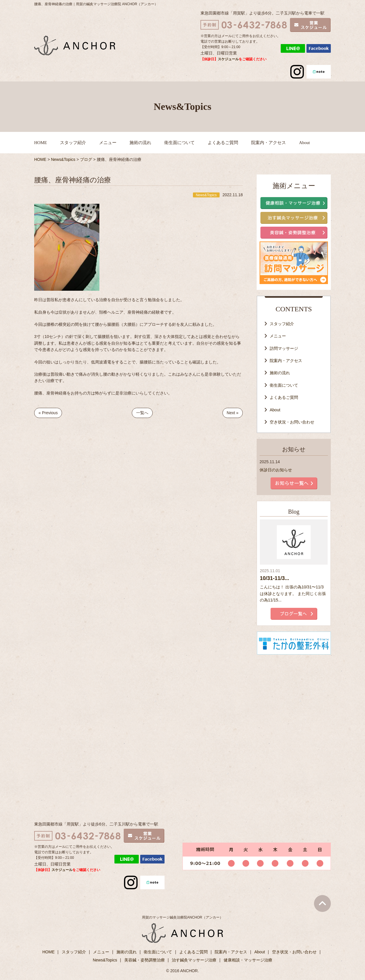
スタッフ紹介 (73, 143)
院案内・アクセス (269, 143)
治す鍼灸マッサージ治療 (194, 960)
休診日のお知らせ (276, 470)
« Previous (48, 413)
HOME (41, 143)
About (304, 143)
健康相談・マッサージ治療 (248, 960)
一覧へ (142, 413)
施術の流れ (140, 143)
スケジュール (228, 59)
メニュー (108, 143)
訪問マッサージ (284, 348)
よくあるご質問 (223, 143)
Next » (233, 413)
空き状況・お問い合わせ (292, 422)
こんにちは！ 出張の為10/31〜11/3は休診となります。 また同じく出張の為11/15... (293, 593)
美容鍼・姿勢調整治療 (145, 960)
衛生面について (179, 143)
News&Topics (105, 960)
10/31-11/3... (274, 578)
